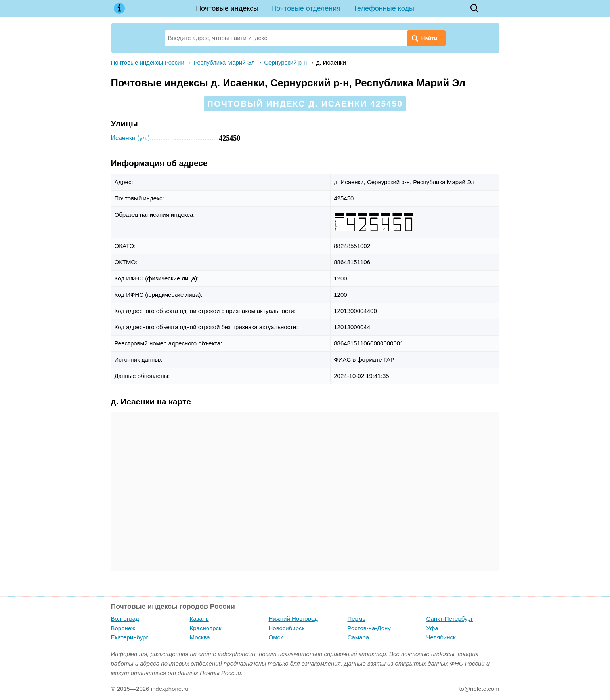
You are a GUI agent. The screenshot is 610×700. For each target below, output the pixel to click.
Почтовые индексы (227, 8)
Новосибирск (287, 628)
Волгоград (125, 619)
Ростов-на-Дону (369, 628)
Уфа (432, 628)
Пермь (357, 619)
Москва (200, 637)
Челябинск (441, 637)
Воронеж (123, 628)
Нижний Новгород (293, 619)
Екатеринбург (130, 637)
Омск (276, 637)
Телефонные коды (384, 8)
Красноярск (206, 628)
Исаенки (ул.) (131, 138)
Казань (199, 619)
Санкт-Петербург (450, 619)
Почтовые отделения (306, 8)
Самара (359, 637)
